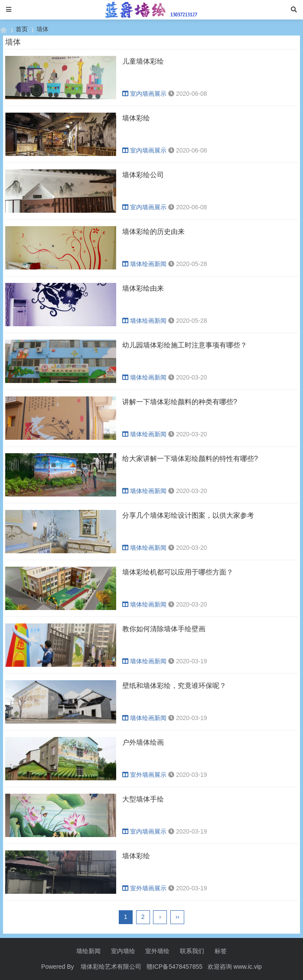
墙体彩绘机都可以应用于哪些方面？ (178, 572)
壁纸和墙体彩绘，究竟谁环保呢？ (174, 686)
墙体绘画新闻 (144, 264)
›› (178, 917)
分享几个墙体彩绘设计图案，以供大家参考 (188, 515)
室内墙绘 (123, 951)
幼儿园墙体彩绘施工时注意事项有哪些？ (185, 345)
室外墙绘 (157, 951)
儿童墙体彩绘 (143, 61)
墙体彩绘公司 (143, 175)
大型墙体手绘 (143, 799)
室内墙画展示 (144, 94)
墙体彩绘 (136, 118)
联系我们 (192, 951)
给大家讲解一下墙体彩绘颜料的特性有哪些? (190, 459)
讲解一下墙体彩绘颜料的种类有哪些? (180, 402)
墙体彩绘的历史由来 (153, 232)
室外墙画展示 (144, 775)
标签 (221, 951)
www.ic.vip (248, 967)
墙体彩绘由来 (143, 288)
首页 (22, 29)
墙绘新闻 (88, 951)
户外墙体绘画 (143, 742)
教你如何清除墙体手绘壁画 (164, 629)
